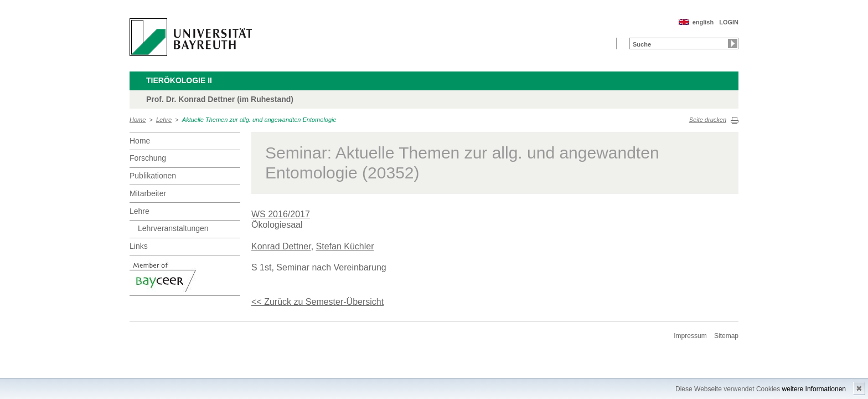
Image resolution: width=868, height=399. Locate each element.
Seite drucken (708, 120)
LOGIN (729, 22)
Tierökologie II (179, 80)
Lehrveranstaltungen (173, 228)
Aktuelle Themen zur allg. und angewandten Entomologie (259, 120)
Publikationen (153, 176)
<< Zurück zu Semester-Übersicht (317, 302)
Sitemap (726, 336)
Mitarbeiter (148, 193)
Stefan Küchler (345, 246)
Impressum (690, 336)
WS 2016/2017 (281, 214)
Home (138, 120)
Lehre (164, 120)
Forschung (148, 158)
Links (139, 246)
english (703, 22)
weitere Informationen (814, 389)
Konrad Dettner (281, 246)
